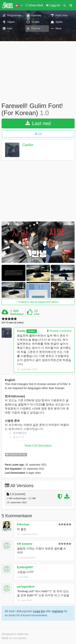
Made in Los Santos (14, 638)
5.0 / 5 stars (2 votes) (13, 323)
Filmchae (23, 524)
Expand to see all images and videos (38, 302)
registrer (58, 611)
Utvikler (32, 331)
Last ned (38, 123)
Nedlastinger (17, 314)
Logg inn (39, 611)
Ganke (28, 145)
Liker (37, 314)
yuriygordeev (26, 587)
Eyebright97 (25, 567)
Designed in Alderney (15, 634)
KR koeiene (25, 544)
